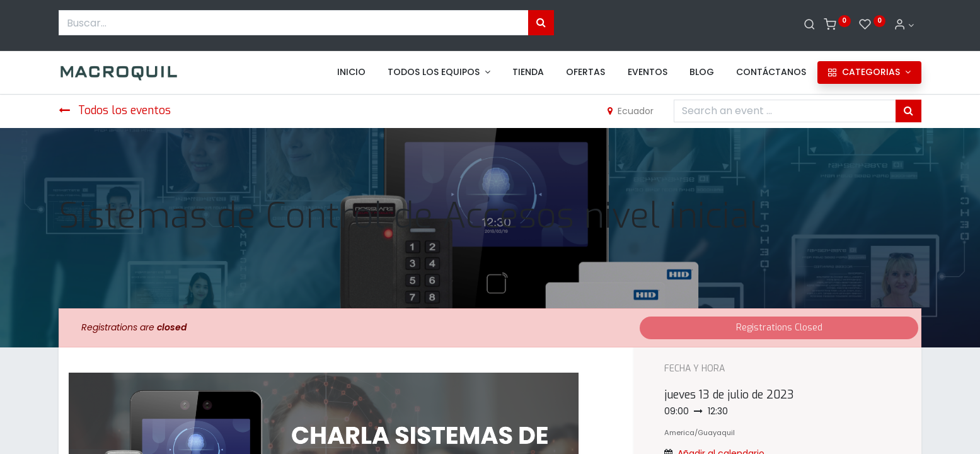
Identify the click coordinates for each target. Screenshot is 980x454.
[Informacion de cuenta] (904, 25)
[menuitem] (351, 73)
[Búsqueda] (541, 23)
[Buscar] (810, 25)
